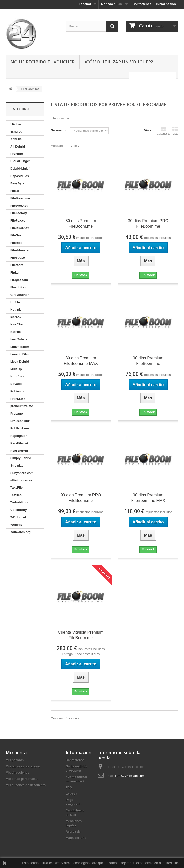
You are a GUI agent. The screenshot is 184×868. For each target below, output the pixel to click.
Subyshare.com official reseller (22, 477)
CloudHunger (20, 161)
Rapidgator (19, 436)
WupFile (16, 525)
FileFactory (19, 213)
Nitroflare (17, 376)
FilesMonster (20, 250)
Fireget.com (19, 280)
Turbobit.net (19, 502)
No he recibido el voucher (43, 62)
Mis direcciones (17, 773)
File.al (15, 191)
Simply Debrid (21, 458)
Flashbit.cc (18, 287)
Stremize (17, 465)
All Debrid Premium (18, 150)
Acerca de (73, 831)
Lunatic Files (20, 354)
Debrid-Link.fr (20, 168)
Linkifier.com (20, 347)
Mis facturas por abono (23, 766)
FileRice (16, 243)
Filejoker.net (19, 228)
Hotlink (16, 310)
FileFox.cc (18, 220)
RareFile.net (19, 443)
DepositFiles (20, 176)
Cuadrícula (163, 131)
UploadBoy (19, 510)
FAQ (69, 787)
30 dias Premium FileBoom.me (81, 223)
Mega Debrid (20, 362)
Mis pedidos (15, 760)
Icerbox (16, 317)
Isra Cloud (18, 324)
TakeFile (16, 488)
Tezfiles (16, 495)
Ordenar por (60, 130)
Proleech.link (20, 421)
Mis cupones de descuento (26, 785)
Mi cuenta (16, 752)
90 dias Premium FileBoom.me (148, 361)
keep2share (19, 339)
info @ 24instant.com (130, 776)
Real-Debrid (19, 451)
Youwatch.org (20, 532)
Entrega (71, 794)
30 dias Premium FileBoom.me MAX (81, 361)
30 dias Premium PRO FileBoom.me (148, 223)
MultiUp (16, 369)
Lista (175, 131)
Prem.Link (18, 399)
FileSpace (18, 258)
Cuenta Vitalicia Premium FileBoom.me (81, 635)
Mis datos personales (22, 779)
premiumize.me (22, 406)
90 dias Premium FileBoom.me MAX (148, 498)
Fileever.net (19, 206)
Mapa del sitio (76, 838)
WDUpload (18, 517)
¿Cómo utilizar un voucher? (119, 62)
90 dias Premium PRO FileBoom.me (81, 498)
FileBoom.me (20, 198)
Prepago (17, 414)
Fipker (15, 272)
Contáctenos (142, 4)
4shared (16, 132)
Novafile (16, 384)
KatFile (15, 332)
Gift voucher (20, 295)
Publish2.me (20, 428)
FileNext (16, 235)
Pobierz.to (18, 391)
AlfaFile (16, 139)
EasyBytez (18, 183)
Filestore (17, 265)
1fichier (16, 124)
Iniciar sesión (166, 4)
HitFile (15, 302)
